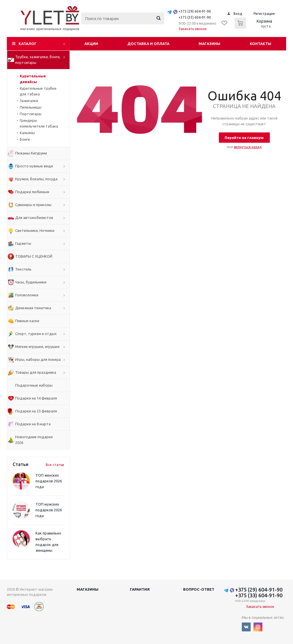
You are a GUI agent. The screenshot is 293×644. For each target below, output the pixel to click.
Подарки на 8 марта (33, 424)
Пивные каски (27, 321)
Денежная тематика (33, 308)
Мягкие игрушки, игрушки (37, 347)
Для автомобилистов (34, 218)
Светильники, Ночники (35, 230)
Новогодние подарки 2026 (34, 440)
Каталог (28, 44)
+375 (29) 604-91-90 (195, 11)
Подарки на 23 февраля (36, 411)
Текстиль (23, 269)
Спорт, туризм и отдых (36, 334)
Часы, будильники (31, 282)
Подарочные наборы (34, 385)
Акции (91, 44)
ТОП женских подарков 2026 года (49, 481)
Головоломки (27, 295)
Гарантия (140, 589)
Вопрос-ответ (199, 589)
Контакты (261, 44)
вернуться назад (248, 147)
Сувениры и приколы (33, 205)
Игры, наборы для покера (38, 359)
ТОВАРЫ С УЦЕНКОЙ (34, 256)
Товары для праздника (36, 372)
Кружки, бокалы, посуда (36, 179)
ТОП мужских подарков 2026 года (49, 510)
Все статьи (55, 465)
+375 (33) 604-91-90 (195, 17)
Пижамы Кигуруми (31, 153)
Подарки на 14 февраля (36, 398)
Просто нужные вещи (34, 166)
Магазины (209, 44)
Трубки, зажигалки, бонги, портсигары (38, 60)
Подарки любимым (32, 192)
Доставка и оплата (148, 44)
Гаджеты (23, 243)
